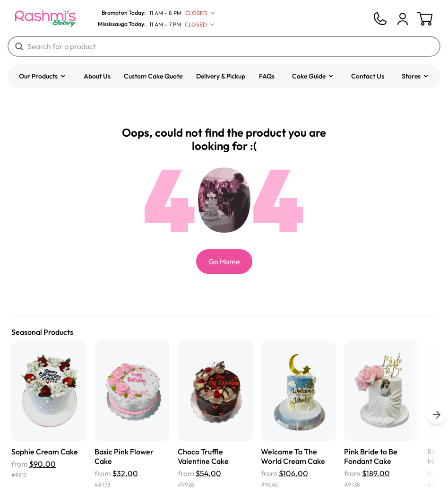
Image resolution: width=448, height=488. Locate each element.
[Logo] (45, 19)
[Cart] (403, 19)
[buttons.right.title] (437, 415)
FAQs (267, 76)
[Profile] (403, 19)
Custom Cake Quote (153, 76)
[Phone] (380, 19)
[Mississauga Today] (154, 25)
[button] (43, 76)
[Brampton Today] (154, 13)
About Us (97, 76)
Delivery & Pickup (221, 76)
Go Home (224, 261)
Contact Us (368, 76)
